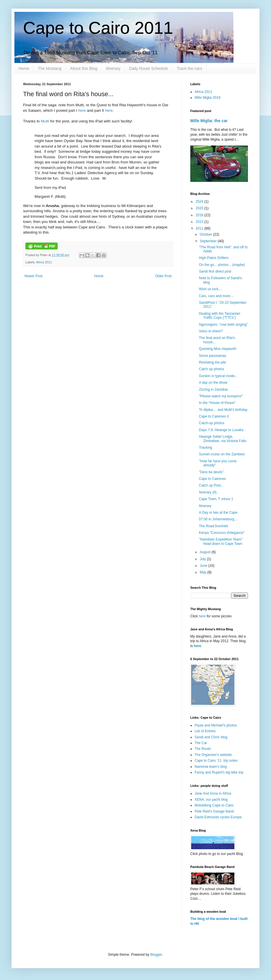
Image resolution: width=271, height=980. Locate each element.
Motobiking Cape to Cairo (214, 805)
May (204, 572)
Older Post (163, 276)
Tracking (206, 448)
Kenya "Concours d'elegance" (222, 533)
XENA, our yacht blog (211, 800)
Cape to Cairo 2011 (98, 28)
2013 (200, 222)
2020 (200, 208)
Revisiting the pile (212, 362)
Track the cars (189, 68)
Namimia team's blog (211, 767)
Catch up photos (211, 369)
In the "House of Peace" (217, 403)
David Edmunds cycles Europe (218, 817)
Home (24, 68)
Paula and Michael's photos (216, 725)
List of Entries (205, 731)
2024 (200, 202)
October (206, 234)
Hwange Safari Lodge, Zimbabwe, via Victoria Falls (223, 439)
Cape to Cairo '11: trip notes (216, 761)
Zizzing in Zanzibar (213, 390)
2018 (200, 215)
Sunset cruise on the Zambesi (222, 454)
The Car (201, 743)
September (209, 241)
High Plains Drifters (214, 258)
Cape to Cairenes (212, 479)
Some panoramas (213, 356)
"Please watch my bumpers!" (221, 396)
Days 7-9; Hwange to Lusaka (221, 430)
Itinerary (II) (208, 492)
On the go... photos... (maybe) (222, 265)
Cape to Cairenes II (214, 416)
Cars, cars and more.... (217, 296)
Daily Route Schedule (149, 68)
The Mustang (50, 68)
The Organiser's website (213, 755)
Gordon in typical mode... (218, 376)
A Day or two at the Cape (218, 513)
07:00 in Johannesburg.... (218, 519)
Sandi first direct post (215, 271)
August (206, 552)
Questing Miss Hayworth (218, 349)
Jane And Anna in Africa (213, 793)
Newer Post (33, 276)
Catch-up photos (212, 423)
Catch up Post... (211, 485)
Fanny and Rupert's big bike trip (219, 772)
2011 (200, 228)
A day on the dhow (213, 383)
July (203, 559)
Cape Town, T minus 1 (216, 499)
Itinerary (113, 68)
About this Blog (84, 68)
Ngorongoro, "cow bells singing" (223, 325)
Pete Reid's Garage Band (214, 811)
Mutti (44, 121)
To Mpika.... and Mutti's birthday (223, 410)
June (204, 566)
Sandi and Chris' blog (211, 737)
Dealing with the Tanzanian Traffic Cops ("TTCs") (220, 316)
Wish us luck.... (211, 289)
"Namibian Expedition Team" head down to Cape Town (221, 541)
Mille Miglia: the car (209, 121)
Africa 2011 (44, 262)
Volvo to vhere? (211, 331)
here (82, 110)
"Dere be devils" (211, 472)
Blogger (156, 955)
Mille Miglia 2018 (207, 98)
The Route (203, 749)
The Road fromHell (213, 526)
